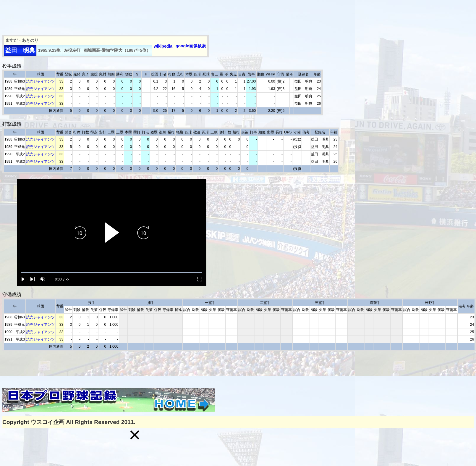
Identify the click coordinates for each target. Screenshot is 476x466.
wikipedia (163, 46)
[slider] (112, 273)
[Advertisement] (110, 16)
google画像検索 (191, 46)
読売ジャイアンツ (41, 81)
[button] (135, 435)
